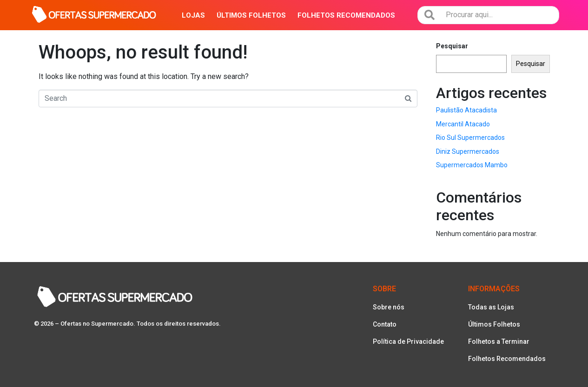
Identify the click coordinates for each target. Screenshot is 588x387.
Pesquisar (452, 46)
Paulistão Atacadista (466, 110)
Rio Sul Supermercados (470, 138)
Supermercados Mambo (472, 165)
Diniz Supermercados (468, 151)
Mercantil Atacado (463, 124)
